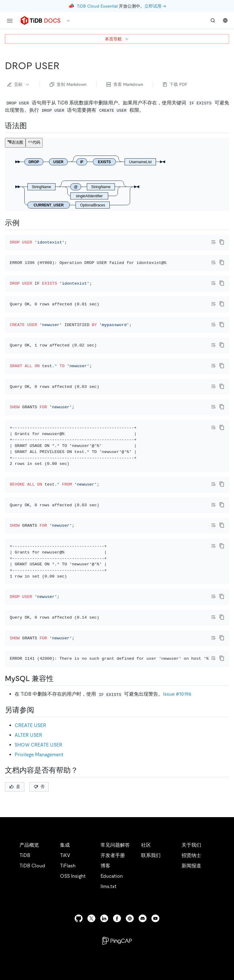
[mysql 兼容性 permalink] (58, 828)
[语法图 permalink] (32, 126)
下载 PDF (175, 84)
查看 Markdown (125, 84)
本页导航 (117, 39)
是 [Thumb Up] (15, 935)
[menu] (10, 21)
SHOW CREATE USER (38, 894)
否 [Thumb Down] (39, 935)
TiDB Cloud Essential (97, 6)
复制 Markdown (68, 84)
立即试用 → (155, 6)
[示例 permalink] (24, 223)
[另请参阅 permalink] (39, 859)
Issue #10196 (177, 843)
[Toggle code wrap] (213, 242)
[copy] (222, 242)
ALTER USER (28, 884)
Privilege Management (39, 903)
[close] (222, 945)
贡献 (19, 84)
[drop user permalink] (64, 66)
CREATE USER (30, 874)
